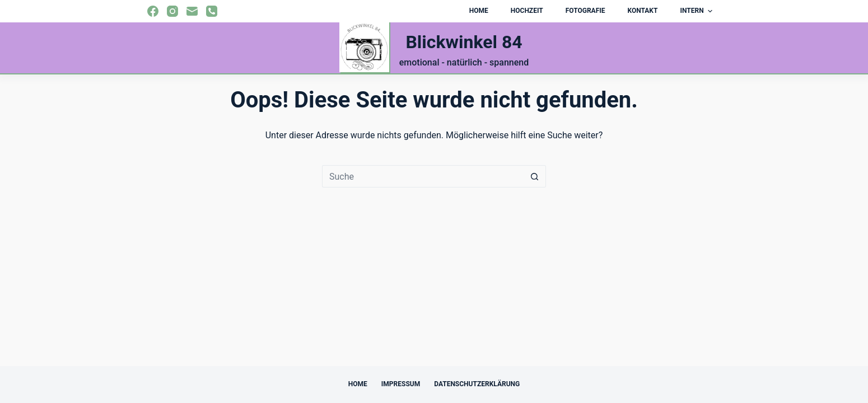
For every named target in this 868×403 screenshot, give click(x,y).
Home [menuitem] (479, 11)
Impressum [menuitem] (401, 384)
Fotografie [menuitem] (585, 11)
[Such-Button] (535, 176)
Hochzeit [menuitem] (527, 11)
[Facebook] (153, 11)
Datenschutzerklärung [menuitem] (477, 384)
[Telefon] (212, 11)
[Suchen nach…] (423, 176)
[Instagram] (172, 11)
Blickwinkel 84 (464, 42)
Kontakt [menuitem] (642, 11)
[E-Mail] (192, 11)
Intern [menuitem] (697, 11)
